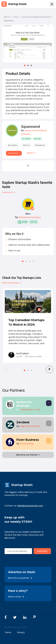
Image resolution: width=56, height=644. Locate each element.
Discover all (9, 192)
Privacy (21, 632)
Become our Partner (28, 455)
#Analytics (13, 145)
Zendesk (23, 422)
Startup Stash (17, 4)
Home (7, 17)
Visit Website (14, 153)
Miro (28, 214)
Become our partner (20, 578)
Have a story (16, 597)
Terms (8, 632)
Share (31, 153)
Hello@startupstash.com (30, 506)
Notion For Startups (24, 404)
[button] (25, 65)
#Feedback (40, 145)
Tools (15, 17)
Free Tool (37, 139)
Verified (26, 139)
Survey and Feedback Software (37, 17)
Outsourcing (27, 444)
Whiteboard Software (30, 217)
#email (26, 145)
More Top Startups (12, 283)
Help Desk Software (30, 426)
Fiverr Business (28, 440)
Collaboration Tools (30, 410)
